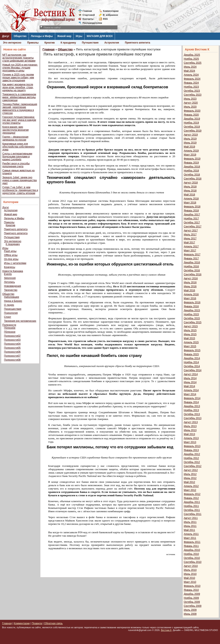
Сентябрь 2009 (193, 606)
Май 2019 (189, 147)
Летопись (9, 282)
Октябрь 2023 (192, 91)
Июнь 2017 (190, 239)
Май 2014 (189, 386)
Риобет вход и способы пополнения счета (16, 165)
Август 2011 (191, 518)
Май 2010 (189, 578)
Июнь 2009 (190, 614)
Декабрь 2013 (192, 406)
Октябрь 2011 (192, 510)
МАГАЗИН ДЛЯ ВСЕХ (100, 36)
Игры (79, 36)
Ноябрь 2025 (191, 59)
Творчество (11, 290)
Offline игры (11, 255)
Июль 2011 (190, 522)
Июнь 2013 (190, 430)
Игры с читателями (15, 263)
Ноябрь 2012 (191, 458)
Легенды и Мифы (42, 36)
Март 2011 (190, 538)
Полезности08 (12, 360)
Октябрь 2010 (192, 558)
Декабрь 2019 (192, 119)
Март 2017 (190, 251)
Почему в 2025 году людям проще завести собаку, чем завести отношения (18, 78)
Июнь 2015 (190, 334)
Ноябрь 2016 (191, 267)
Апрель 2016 (191, 294)
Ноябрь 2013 (191, 410)
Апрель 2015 (191, 342)
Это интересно (12, 43)
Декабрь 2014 (192, 358)
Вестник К (166, 630)
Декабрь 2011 (192, 502)
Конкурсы (10, 267)
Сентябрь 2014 (193, 370)
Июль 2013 (190, 426)
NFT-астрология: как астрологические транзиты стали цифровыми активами (19, 58)
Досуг (6, 36)
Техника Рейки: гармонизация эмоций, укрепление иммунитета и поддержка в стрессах (20, 109)
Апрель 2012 (191, 486)
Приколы (33, 43)
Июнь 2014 (190, 382)
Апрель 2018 (191, 199)
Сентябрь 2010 (193, 562)
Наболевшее (12, 297)
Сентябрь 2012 (193, 466)
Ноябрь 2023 (191, 87)
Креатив (50, 43)
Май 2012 (189, 482)
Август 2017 (191, 231)
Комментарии (111, 11)
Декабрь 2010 (192, 550)
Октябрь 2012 (192, 462)
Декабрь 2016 (192, 263)
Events (8, 274)
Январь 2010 (191, 590)
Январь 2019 (191, 163)
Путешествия (90, 43)
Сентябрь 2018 (193, 179)
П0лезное (10, 332)
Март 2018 (190, 203)
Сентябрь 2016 (193, 274)
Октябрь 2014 (192, 366)
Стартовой (89, 15)
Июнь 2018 (190, 191)
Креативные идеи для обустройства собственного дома (18, 147)
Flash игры (10, 251)
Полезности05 (12, 348)
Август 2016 (191, 278)
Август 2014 (191, 374)
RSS (105, 19)
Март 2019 (190, 155)
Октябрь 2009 (192, 602)
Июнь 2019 (190, 143)
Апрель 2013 (191, 438)
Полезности (9, 325)
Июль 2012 (190, 474)
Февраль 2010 (192, 586)
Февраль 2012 (192, 494)
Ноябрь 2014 (191, 362)
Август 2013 (191, 422)
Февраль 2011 (192, 542)
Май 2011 (189, 530)
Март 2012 (190, 490)
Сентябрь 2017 (193, 227)
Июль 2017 (190, 235)
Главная (87, 11)
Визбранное (111, 15)
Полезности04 (12, 344)
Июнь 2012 (190, 478)
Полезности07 (12, 356)
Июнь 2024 (190, 67)
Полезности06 (12, 352)
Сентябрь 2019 (193, 131)
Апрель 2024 (191, 75)
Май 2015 (189, 338)
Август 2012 (191, 470)
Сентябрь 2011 (193, 514)
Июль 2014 (190, 378)
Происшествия (13, 309)
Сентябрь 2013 (193, 418)
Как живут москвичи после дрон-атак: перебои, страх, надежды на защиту (18, 87)
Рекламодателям (91, 23)
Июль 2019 (190, 139)
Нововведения (13, 286)
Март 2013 (190, 442)
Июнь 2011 (190, 526)
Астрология (112, 43)
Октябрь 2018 (192, 175)
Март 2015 (190, 346)
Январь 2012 (191, 498)
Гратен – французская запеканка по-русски (15, 138)
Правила (37, 623)
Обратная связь (53, 623)
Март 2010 (190, 582)
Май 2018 (189, 195)
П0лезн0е (10, 328)
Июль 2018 (190, 187)
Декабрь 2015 (192, 310)
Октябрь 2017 (192, 223)
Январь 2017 (191, 259)
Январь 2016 (191, 306)
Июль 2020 (190, 107)
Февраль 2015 (192, 350)
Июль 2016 (190, 282)
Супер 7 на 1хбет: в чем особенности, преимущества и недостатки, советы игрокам (20, 190)
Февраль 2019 (192, 159)
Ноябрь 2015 (191, 314)
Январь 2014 (191, 402)
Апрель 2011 (191, 534)
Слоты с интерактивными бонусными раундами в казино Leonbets (17, 157)
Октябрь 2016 (192, 271)
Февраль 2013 (192, 446)
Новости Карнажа (13, 271)
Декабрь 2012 (192, 454)
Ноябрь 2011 (191, 506)
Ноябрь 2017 (191, 219)
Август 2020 (191, 103)
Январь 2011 (191, 546)
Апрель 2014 (191, 390)
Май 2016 (189, 290)
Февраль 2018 (192, 207)
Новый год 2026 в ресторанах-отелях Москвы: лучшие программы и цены (20, 68)
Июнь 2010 (190, 574)
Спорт (8, 317)
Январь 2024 (191, 83)
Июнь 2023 (190, 99)
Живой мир (64, 36)
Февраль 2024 (192, 79)
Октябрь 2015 (192, 318)
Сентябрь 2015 (193, 322)
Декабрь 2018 (192, 167)
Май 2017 (189, 243)
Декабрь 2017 (192, 215)
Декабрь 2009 (192, 594)
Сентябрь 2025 (193, 63)
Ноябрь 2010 (191, 554)
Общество (20, 36)
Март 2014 (190, 394)
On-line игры (11, 259)
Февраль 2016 (192, 302)
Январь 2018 (191, 211)
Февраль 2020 (192, 111)
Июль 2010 (190, 570)
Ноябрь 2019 (191, 123)
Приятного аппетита (137, 43)
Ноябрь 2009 (191, 598)
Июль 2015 (190, 330)
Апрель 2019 (191, 151)
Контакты (88, 19)
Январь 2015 (191, 354)
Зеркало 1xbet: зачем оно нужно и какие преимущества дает (19, 180)
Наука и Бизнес (13, 301)
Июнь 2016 (190, 286)
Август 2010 (191, 566)
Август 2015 (191, 326)
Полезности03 (12, 340)
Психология (11, 313)
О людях (9, 305)
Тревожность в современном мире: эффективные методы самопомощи (19, 97)
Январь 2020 (191, 115)
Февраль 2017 (192, 255)
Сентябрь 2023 (193, 95)
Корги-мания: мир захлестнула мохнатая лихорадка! (15, 130)
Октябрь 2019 (192, 127)
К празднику (68, 43)
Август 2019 (191, 135)
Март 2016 (190, 298)
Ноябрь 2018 (191, 171)
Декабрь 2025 (192, 55)
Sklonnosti (10, 278)
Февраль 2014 (192, 398)
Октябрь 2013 (192, 414)
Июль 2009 (190, 610)
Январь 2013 (191, 450)
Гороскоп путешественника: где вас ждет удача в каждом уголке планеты (19, 120)
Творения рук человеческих (20, 321)
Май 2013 (189, 434)
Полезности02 (12, 336)
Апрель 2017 (191, 247)
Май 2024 (189, 71)
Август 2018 (191, 183)
